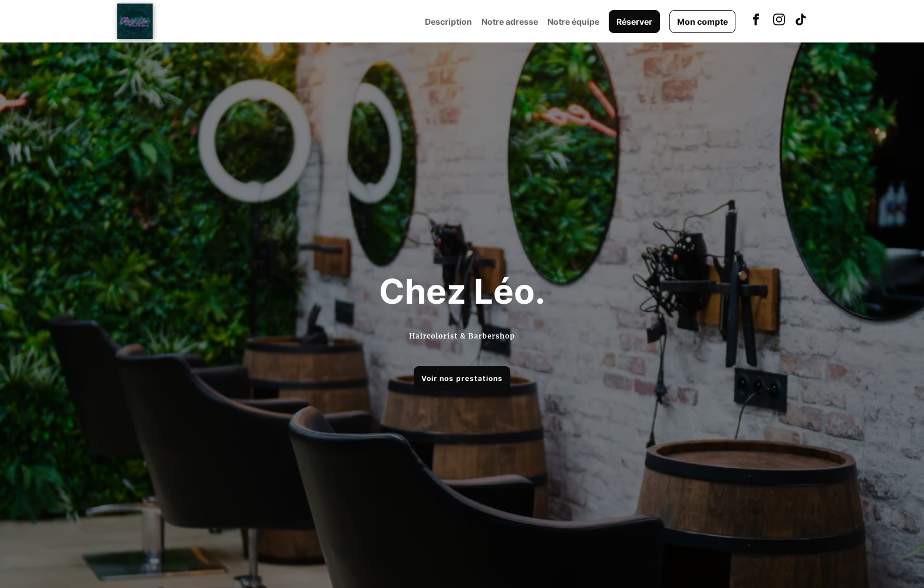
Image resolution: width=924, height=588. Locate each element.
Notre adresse (510, 22)
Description (448, 22)
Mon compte (702, 22)
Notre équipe (573, 22)
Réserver (634, 22)
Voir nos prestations (462, 378)
